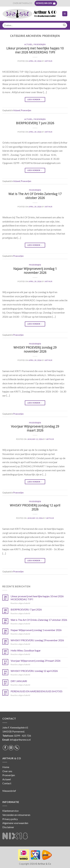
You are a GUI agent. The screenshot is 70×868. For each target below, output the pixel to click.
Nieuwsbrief (9, 791)
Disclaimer (8, 827)
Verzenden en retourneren (16, 815)
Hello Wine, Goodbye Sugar (26, 650)
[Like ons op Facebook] (5, 748)
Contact (7, 783)
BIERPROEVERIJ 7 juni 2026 (35, 123)
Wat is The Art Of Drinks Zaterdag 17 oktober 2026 (35, 196)
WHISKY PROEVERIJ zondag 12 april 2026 (35, 507)
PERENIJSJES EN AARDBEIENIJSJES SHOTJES (37, 691)
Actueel (28, 44)
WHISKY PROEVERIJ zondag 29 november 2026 (35, 349)
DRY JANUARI (19, 681)
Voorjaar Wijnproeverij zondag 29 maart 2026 (35, 428)
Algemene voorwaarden (15, 823)
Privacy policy (10, 819)
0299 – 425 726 (23, 736)
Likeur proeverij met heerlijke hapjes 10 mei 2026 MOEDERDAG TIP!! (35, 50)
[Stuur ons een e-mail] (11, 748)
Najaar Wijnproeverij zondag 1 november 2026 (35, 271)
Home (6, 767)
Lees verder (35, 99)
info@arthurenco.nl (20, 740)
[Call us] (17, 748)
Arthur (48, 61)
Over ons (7, 771)
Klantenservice (10, 811)
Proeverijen (40, 44)
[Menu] (65, 14)
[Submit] (64, 25)
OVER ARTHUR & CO (22, 3)
